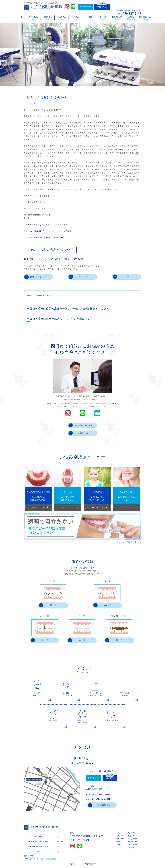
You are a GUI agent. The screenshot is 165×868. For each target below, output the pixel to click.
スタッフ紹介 (34, 18)
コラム (59, 231)
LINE (121, 277)
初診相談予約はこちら (80, 425)
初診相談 (131, 18)
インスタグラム (80, 277)
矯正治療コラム (145, 18)
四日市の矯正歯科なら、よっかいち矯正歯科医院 (46, 225)
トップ (20, 18)
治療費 (89, 18)
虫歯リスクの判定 (112, 714)
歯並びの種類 (117, 18)
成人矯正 (68, 231)
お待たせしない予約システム (82, 715)
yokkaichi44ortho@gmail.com (100, 795)
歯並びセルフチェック (53, 237)
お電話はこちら (79, 434)
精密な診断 (53, 714)
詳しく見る (49, 605)
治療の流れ (48, 18)
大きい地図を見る (99, 805)
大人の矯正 (62, 18)
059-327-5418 (132, 14)
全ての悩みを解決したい (37, 688)
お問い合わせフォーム (37, 277)
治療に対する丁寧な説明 (124, 688)
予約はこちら (102, 7)
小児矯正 (75, 18)
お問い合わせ (85, 7)
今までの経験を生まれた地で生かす (95, 688)
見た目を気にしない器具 (66, 688)
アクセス (103, 18)
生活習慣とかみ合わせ (33, 237)
